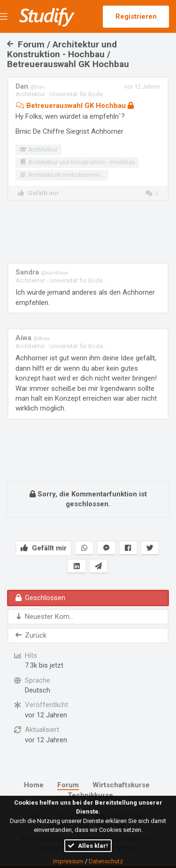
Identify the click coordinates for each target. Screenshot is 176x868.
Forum (68, 785)
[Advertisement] (88, 232)
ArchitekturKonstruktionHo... (62, 175)
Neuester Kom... (44, 617)
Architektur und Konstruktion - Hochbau (77, 162)
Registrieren (136, 16)
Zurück (30, 635)
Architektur (30, 94)
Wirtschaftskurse (121, 785)
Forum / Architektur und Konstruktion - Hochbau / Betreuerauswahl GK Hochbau (68, 54)
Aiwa (33, 338)
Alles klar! (88, 846)
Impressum (68, 861)
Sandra (42, 272)
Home (34, 785)
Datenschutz (106, 861)
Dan (30, 86)
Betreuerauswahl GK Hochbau (75, 106)
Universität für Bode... (78, 94)
